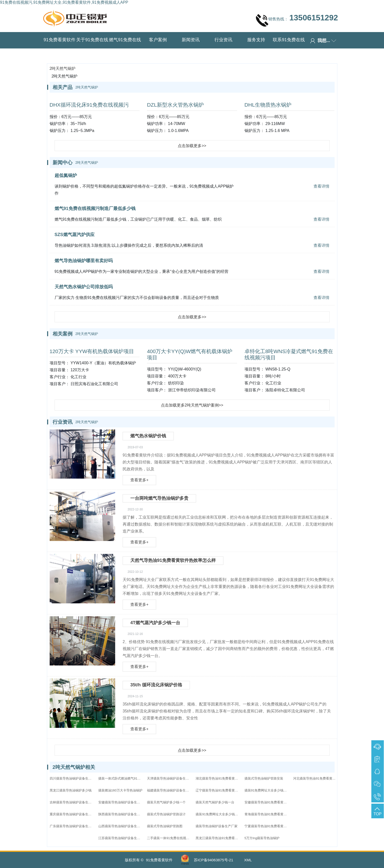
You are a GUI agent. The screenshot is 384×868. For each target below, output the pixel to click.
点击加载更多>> (192, 146)
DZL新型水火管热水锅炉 (175, 105)
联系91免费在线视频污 (289, 48)
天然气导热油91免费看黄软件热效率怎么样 (173, 560)
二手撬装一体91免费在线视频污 (169, 838)
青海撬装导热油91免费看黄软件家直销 (267, 814)
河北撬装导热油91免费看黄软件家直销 (315, 778)
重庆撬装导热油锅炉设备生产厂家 (72, 814)
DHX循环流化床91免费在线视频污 (89, 105)
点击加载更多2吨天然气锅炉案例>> (192, 405)
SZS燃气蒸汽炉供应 (75, 235)
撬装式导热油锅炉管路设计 (166, 814)
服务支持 (256, 40)
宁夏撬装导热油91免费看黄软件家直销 (267, 826)
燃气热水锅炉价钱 (148, 436)
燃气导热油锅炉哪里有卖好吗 (84, 261)
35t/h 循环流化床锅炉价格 (156, 685)
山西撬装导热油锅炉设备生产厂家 (121, 826)
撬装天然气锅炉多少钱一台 (215, 802)
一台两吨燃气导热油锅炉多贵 (159, 498)
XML (248, 860)
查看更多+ (139, 480)
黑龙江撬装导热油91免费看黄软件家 (218, 838)
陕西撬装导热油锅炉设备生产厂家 (121, 814)
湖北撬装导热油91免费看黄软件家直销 (218, 778)
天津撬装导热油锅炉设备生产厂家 (169, 778)
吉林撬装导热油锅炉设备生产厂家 (72, 802)
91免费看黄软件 (59, 40)
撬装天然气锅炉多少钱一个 (166, 802)
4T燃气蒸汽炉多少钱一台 (155, 623)
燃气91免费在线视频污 (125, 48)
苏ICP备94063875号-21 (213, 860)
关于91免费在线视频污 (92, 48)
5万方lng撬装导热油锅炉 (262, 838)
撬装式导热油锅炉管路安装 (264, 778)
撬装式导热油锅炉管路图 (165, 826)
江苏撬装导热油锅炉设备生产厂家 (121, 838)
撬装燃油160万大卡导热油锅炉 (120, 790)
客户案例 (158, 40)
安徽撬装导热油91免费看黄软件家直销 (267, 802)
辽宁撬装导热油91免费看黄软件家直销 (218, 790)
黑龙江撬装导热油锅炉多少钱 (71, 790)
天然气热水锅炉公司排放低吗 (84, 287)
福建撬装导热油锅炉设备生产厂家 (169, 790)
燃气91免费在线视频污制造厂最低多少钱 (95, 208)
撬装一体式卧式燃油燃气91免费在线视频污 (121, 778)
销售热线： (297, 20)
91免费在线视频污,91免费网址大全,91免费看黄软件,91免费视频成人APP (64, 2)
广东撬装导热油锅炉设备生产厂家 (72, 826)
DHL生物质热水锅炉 (268, 105)
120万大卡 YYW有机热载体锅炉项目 (92, 351)
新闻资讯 (191, 40)
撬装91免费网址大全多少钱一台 (218, 814)
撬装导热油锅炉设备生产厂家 (217, 826)
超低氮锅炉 (66, 175)
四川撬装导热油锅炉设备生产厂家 (72, 778)
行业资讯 (223, 40)
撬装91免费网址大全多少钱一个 (267, 790)
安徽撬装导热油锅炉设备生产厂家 (121, 802)
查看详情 (321, 186)
